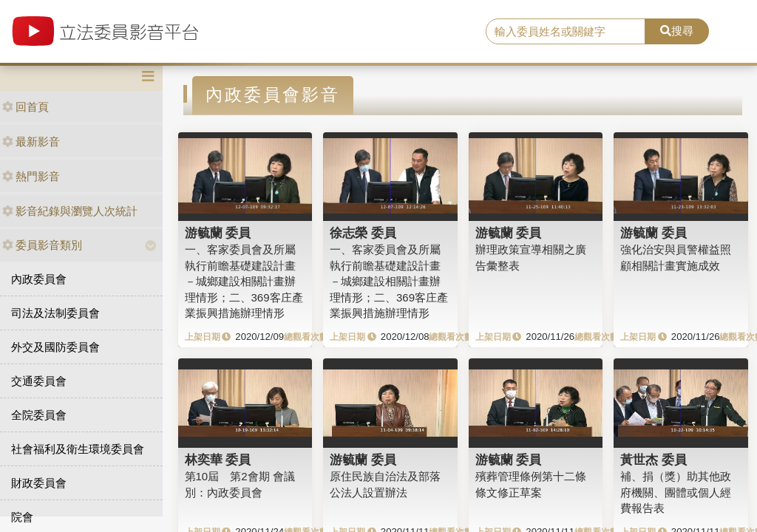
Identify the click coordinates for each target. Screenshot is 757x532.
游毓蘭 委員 (218, 233)
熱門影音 (31, 176)
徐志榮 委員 (363, 233)
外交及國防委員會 (55, 347)
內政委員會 (39, 279)
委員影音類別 (42, 245)
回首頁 (26, 107)
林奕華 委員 (218, 460)
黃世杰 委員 (654, 460)
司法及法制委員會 (55, 313)
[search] (566, 32)
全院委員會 (39, 415)
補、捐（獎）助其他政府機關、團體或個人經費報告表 (676, 492)
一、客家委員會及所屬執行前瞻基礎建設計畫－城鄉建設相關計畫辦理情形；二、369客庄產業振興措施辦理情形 (244, 281)
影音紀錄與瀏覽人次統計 (70, 211)
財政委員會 (39, 483)
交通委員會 (39, 381)
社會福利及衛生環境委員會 (78, 449)
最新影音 (31, 141)
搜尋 (677, 31)
